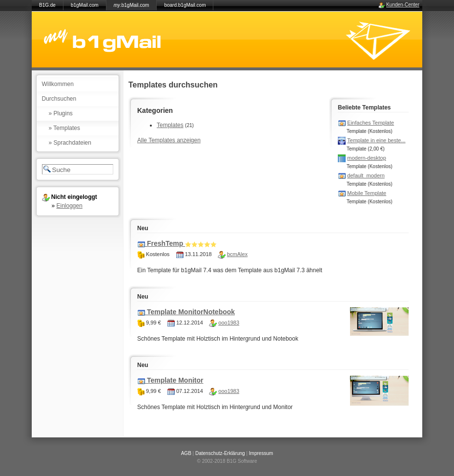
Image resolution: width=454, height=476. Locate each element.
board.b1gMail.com (185, 5)
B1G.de (47, 5)
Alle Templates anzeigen (169, 140)
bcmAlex (237, 254)
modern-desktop (367, 158)
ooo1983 (229, 323)
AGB (186, 453)
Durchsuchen (59, 99)
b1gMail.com (85, 5)
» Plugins (61, 113)
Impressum (261, 453)
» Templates (64, 128)
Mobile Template (367, 193)
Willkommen (58, 84)
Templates (170, 125)
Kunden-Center (403, 5)
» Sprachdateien (70, 143)
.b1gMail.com (132, 5)
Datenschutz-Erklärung (220, 453)
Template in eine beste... (376, 140)
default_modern (366, 175)
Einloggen (70, 206)
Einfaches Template (371, 123)
